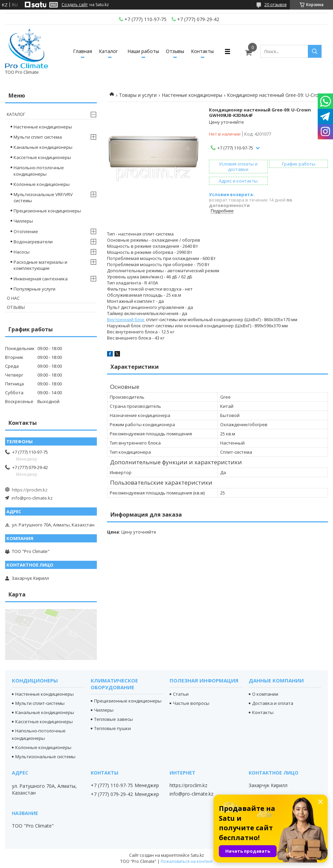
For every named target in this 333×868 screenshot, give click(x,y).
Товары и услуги (138, 95)
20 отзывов (275, 5)
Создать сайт (75, 5)
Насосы (22, 252)
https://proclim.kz (30, 490)
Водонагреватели (33, 242)
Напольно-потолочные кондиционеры (39, 171)
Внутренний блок (126, 319)
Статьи (181, 694)
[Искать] (315, 51)
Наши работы (143, 51)
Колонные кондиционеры (42, 184)
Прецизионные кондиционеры (47, 211)
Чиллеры (23, 221)
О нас (13, 298)
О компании (265, 694)
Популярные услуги (34, 289)
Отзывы (175, 51)
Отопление (26, 231)
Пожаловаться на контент (187, 861)
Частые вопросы (191, 703)
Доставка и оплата (273, 703)
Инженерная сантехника (41, 279)
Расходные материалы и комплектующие (40, 265)
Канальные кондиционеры (43, 147)
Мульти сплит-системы (40, 703)
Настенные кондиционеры (192, 95)
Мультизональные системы (45, 757)
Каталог (108, 51)
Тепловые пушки (112, 728)
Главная (83, 51)
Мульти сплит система (38, 137)
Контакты (202, 51)
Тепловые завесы (113, 719)
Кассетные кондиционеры (42, 157)
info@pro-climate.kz (32, 498)
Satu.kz (197, 855)
